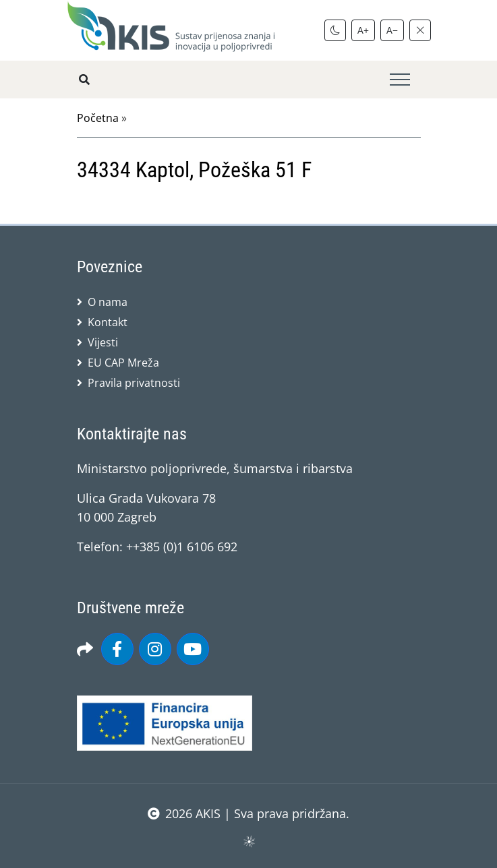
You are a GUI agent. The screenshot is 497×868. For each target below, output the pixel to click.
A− (392, 30)
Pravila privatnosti (134, 383)
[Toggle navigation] (400, 80)
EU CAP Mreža (123, 363)
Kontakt (108, 322)
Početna (98, 118)
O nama (108, 302)
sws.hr (249, 841)
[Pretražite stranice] (84, 80)
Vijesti (103, 342)
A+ (363, 30)
